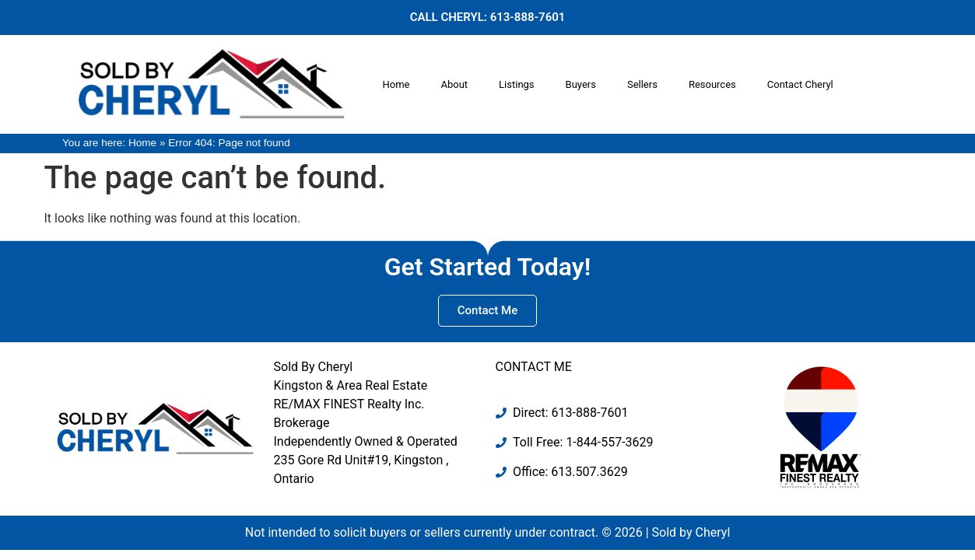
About (454, 84)
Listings (516, 84)
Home (396, 84)
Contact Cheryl (800, 84)
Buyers (581, 84)
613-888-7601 (528, 17)
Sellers (642, 84)
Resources (712, 84)
